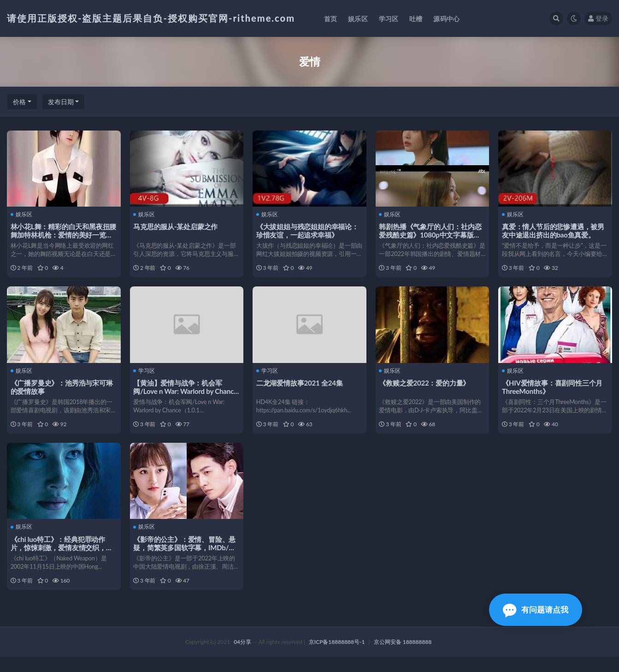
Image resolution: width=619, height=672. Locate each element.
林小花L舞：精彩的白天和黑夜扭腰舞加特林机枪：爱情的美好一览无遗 (63, 234)
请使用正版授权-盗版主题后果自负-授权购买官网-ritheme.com (151, 18)
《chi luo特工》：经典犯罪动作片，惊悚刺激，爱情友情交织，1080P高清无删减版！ (59, 557)
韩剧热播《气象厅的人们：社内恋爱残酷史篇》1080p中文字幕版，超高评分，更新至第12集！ (431, 234)
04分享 (242, 657)
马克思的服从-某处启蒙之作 (177, 226)
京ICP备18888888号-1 (337, 657)
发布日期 (61, 102)
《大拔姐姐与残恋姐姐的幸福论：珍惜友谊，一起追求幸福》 (308, 230)
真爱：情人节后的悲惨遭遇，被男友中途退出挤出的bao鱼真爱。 (554, 230)
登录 (598, 18)
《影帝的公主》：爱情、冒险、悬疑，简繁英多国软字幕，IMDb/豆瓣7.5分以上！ (186, 557)
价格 (19, 102)
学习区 (145, 375)
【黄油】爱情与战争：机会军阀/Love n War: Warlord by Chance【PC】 (186, 396)
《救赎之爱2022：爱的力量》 (426, 387)
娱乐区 (22, 214)
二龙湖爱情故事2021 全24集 (301, 387)
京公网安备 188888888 (403, 657)
